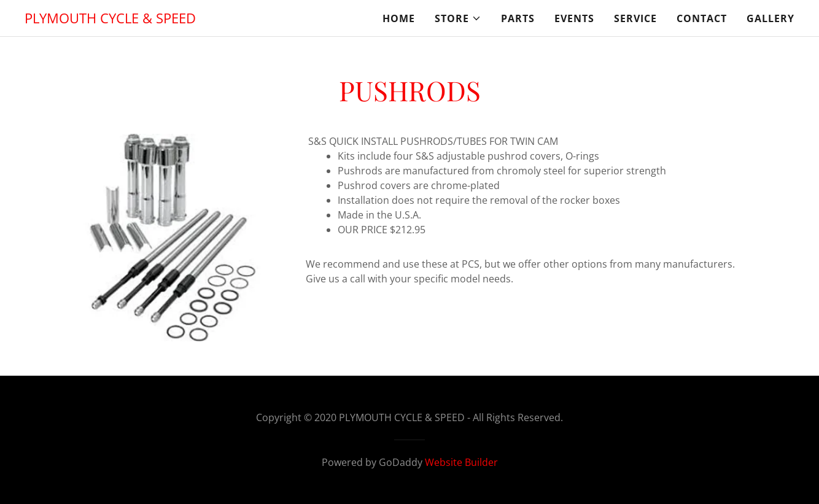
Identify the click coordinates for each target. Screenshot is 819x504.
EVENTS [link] (574, 18)
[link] (110, 20)
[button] (458, 18)
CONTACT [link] (702, 18)
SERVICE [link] (635, 18)
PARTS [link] (518, 18)
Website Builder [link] (461, 462)
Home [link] (399, 18)
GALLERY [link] (770, 18)
